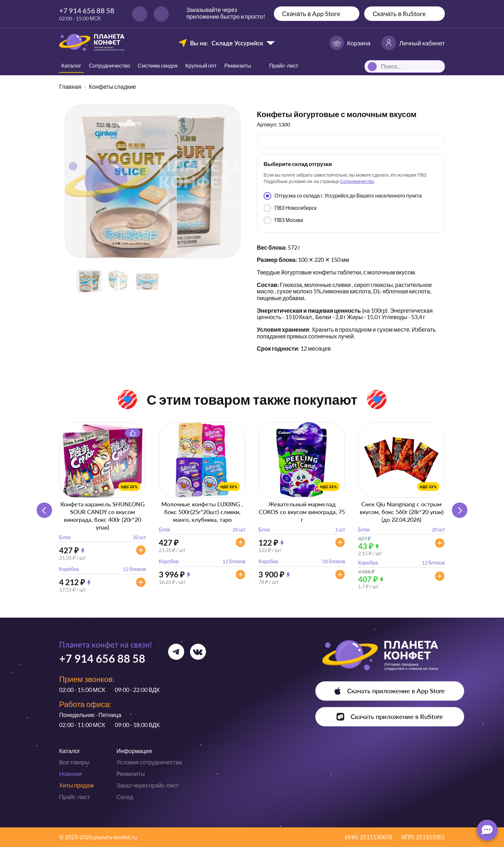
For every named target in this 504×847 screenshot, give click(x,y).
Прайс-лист (75, 797)
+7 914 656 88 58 (87, 10)
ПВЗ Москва (283, 220)
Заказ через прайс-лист (147, 785)
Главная (70, 87)
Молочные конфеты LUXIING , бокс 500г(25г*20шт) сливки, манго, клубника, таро (202, 512)
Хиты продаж (76, 785)
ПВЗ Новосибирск (290, 208)
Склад (125, 797)
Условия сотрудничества (149, 762)
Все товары (74, 762)
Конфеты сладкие (113, 87)
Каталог (71, 65)
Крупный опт (201, 65)
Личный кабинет (413, 43)
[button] (460, 510)
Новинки (71, 774)
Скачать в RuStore (399, 14)
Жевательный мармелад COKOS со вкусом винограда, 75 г (302, 512)
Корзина (350, 43)
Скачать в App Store (311, 14)
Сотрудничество (110, 65)
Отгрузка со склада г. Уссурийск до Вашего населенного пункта (343, 196)
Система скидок (158, 65)
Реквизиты (238, 65)
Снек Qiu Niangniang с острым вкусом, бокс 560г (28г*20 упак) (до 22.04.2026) (402, 512)
